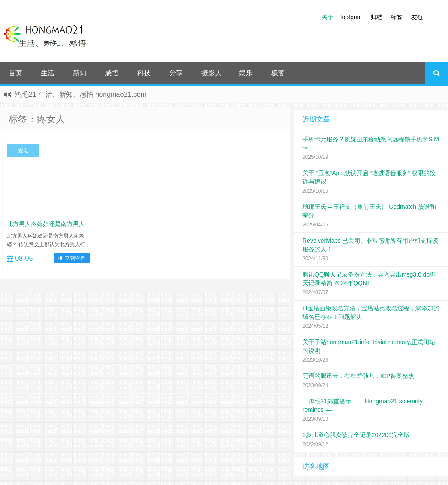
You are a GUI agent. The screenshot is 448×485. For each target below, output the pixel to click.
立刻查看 (72, 258)
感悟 (112, 73)
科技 (144, 73)
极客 (278, 73)
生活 (48, 73)
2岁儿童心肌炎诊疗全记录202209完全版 (356, 435)
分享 (176, 73)
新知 (80, 73)
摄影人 (212, 73)
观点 (23, 151)
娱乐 (246, 73)
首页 (15, 73)
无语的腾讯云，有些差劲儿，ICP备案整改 (358, 376)
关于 (328, 17)
